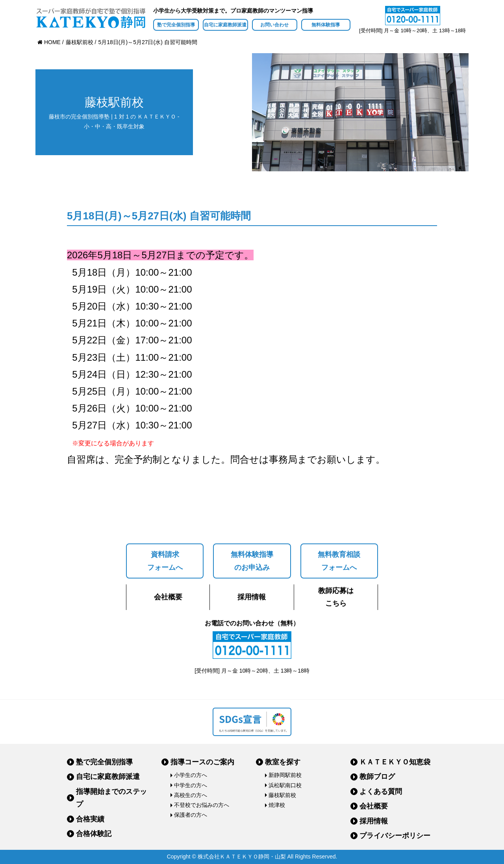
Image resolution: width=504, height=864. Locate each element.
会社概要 (168, 597)
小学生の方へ (191, 775)
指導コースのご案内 (202, 762)
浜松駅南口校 (285, 785)
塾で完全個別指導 (176, 25)
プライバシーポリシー (395, 836)
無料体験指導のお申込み (252, 561)
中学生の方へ (191, 785)
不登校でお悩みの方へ (202, 805)
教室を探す (283, 762)
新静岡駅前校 (285, 775)
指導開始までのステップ (111, 798)
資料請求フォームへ (165, 561)
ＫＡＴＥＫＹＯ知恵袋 (395, 762)
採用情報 (252, 597)
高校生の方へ (191, 795)
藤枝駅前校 (282, 795)
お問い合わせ (274, 25)
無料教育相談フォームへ (339, 561)
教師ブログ (377, 777)
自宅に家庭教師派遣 (225, 25)
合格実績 (90, 819)
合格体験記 (94, 834)
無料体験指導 (326, 25)
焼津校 (277, 805)
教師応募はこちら (336, 597)
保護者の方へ (191, 815)
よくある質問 (381, 792)
